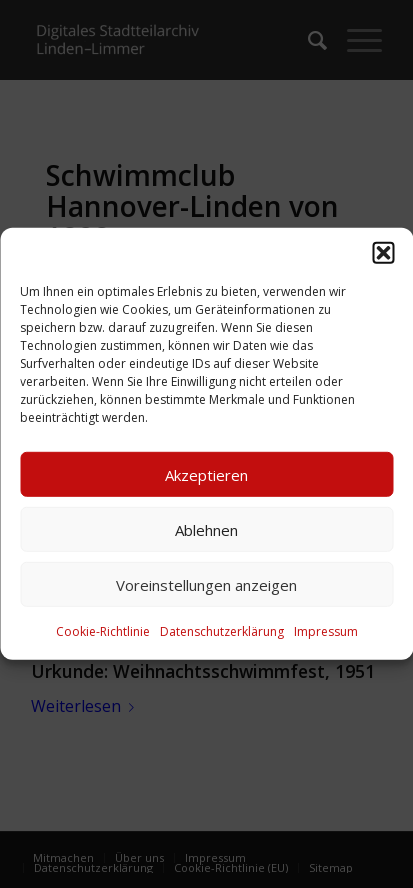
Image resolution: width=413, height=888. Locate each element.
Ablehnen (206, 529)
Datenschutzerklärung (222, 631)
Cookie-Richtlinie (103, 631)
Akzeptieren (206, 474)
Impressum (326, 631)
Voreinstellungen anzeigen (206, 584)
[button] (383, 253)
